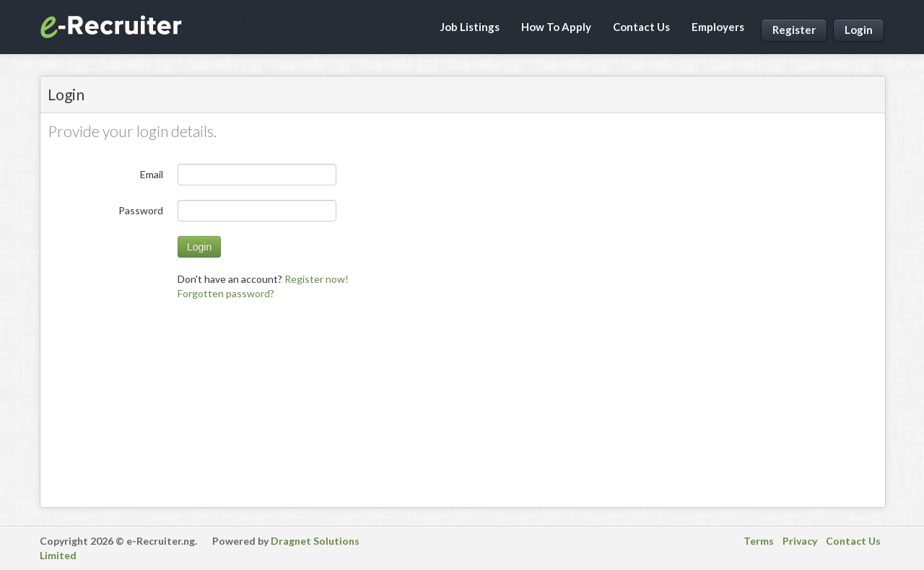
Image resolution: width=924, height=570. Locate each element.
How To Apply (556, 27)
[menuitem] (226, 293)
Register (794, 30)
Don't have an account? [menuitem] (263, 279)
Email (152, 174)
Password (141, 210)
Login (859, 30)
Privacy (800, 541)
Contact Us (641, 27)
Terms (759, 541)
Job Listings (470, 27)
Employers (718, 27)
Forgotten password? (226, 293)
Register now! (317, 279)
